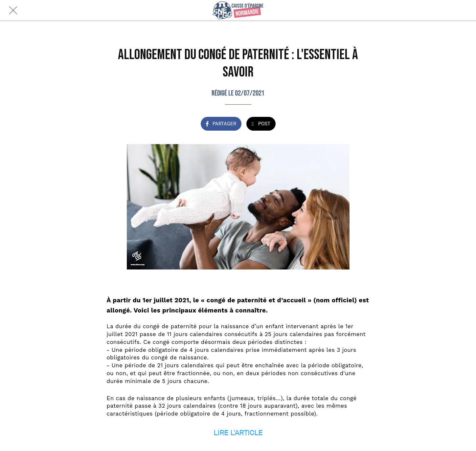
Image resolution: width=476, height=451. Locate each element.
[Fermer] (13, 11)
